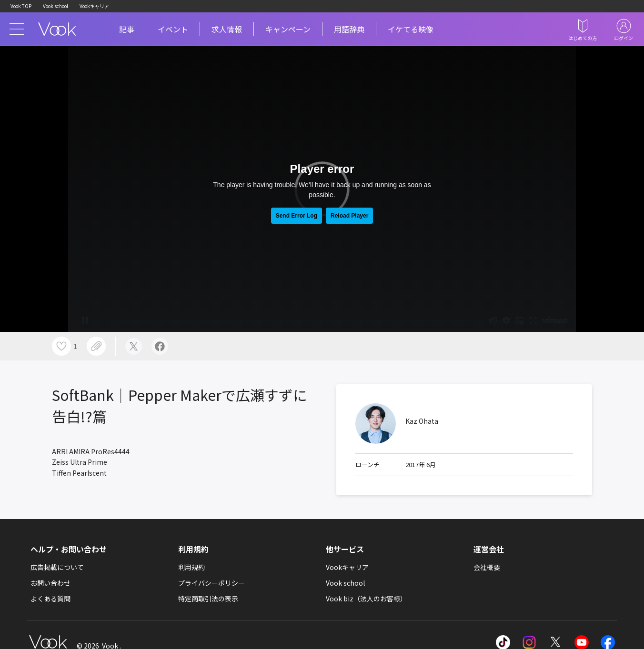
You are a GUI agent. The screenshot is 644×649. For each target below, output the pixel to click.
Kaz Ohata (422, 421)
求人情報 (227, 29)
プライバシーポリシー (211, 583)
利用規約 (191, 567)
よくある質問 (50, 599)
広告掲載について (57, 567)
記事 (127, 29)
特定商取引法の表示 (208, 599)
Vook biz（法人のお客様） (366, 599)
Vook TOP (21, 6)
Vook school (55, 6)
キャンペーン (288, 29)
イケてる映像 (411, 29)
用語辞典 (349, 29)
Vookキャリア (94, 6)
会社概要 (487, 567)
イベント (173, 29)
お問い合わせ (50, 583)
